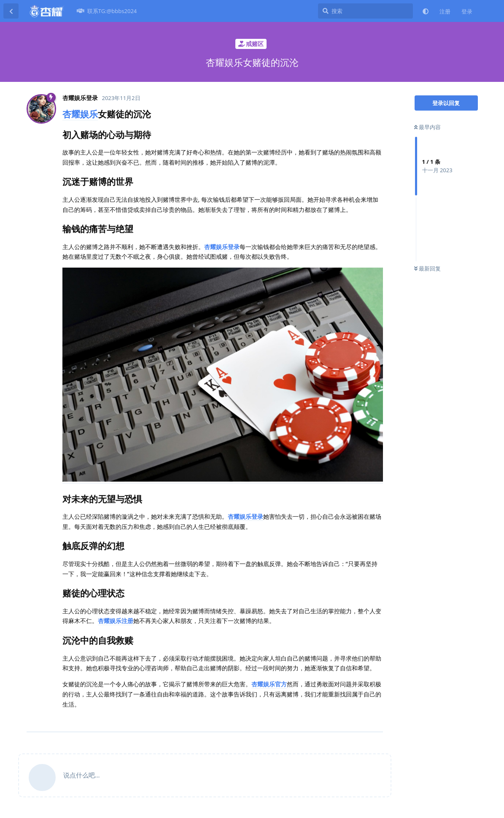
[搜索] (365, 11)
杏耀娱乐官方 (269, 684)
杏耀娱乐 (80, 114)
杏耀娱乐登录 (222, 247)
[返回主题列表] (11, 11)
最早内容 (427, 127)
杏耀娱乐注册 (116, 621)
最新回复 (427, 268)
